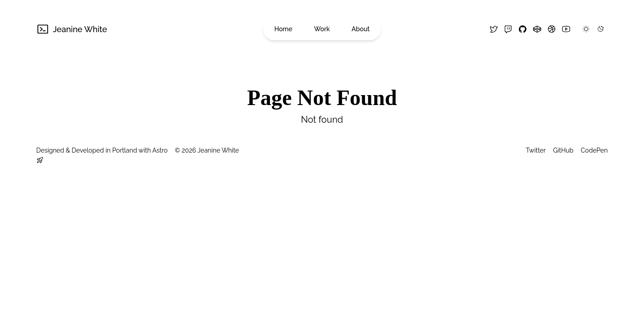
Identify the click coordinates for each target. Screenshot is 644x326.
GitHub (563, 150)
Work (322, 29)
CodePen (594, 150)
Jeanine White (72, 29)
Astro (160, 150)
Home (284, 29)
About (360, 29)
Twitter (536, 150)
